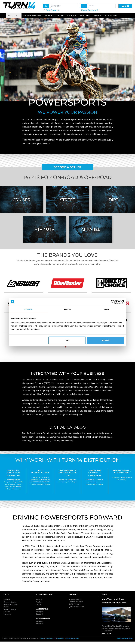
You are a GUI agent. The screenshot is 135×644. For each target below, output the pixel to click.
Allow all (105, 340)
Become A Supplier (10, 604)
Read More (106, 633)
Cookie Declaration (73, 638)
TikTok (39, 604)
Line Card (85, 16)
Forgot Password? (90, 10)
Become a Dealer (32, 16)
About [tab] (107, 309)
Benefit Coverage (10, 609)
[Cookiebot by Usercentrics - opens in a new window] (113, 302)
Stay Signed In (53, 10)
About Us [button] (13, 16)
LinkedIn (39, 600)
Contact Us (111, 16)
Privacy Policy (60, 638)
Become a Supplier (54, 16)
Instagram (40, 612)
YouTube (39, 602)
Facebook (40, 614)
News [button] (97, 16)
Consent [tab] (28, 309)
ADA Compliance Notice (125, 638)
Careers (72, 16)
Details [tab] (67, 309)
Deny (67, 340)
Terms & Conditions (47, 638)
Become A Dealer (67, 167)
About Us (7, 600)
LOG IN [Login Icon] (125, 6)
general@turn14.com (76, 607)
